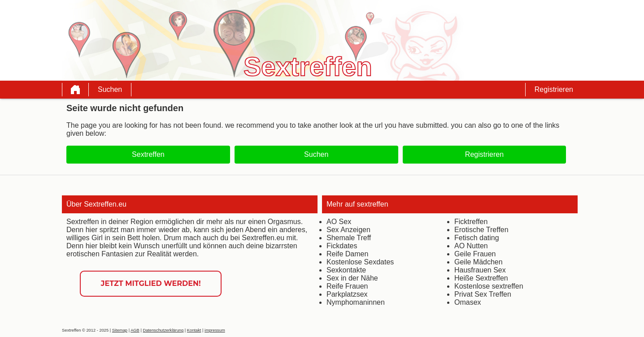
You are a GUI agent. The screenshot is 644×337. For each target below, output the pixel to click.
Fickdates (342, 246)
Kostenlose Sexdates (360, 262)
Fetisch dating (477, 238)
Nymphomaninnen (356, 302)
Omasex (468, 302)
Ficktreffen (471, 222)
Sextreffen (148, 154)
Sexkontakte (346, 270)
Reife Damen (347, 254)
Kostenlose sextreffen (489, 286)
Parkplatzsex (347, 294)
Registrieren (554, 89)
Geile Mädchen (479, 262)
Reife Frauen (347, 286)
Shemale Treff (349, 238)
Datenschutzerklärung (163, 330)
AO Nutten (471, 246)
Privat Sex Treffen (483, 294)
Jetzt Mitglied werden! (151, 283)
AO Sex (339, 222)
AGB (135, 330)
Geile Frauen (475, 254)
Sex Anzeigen (348, 230)
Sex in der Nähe (352, 278)
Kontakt (194, 330)
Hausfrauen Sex (480, 270)
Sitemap (120, 330)
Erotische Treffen (481, 230)
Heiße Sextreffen (481, 278)
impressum (215, 330)
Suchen (110, 89)
